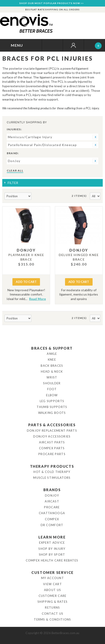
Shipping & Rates (53, 602)
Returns (52, 607)
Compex (52, 519)
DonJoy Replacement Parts (52, 431)
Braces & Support (52, 348)
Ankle (52, 354)
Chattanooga (52, 513)
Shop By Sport (52, 555)
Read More (37, 299)
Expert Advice (52, 543)
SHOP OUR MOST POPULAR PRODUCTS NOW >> (52, 3)
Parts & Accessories (52, 425)
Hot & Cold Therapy (52, 472)
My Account (52, 578)
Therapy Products (52, 466)
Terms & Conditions (52, 619)
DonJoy (52, 495)
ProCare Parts (52, 454)
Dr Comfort (52, 525)
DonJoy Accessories (52, 436)
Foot (52, 389)
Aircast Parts (52, 442)
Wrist (52, 377)
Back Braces (52, 366)
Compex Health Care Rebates (52, 560)
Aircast (52, 501)
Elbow (52, 395)
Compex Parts (52, 448)
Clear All (15, 171)
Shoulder (52, 383)
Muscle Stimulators (52, 478)
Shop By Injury (52, 549)
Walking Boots (52, 413)
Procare (52, 507)
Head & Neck (52, 371)
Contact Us (53, 614)
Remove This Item (95, 137)
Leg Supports (52, 401)
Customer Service (52, 572)
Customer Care (53, 596)
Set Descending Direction (35, 196)
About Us (52, 590)
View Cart (52, 584)
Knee (52, 360)
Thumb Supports (52, 407)
